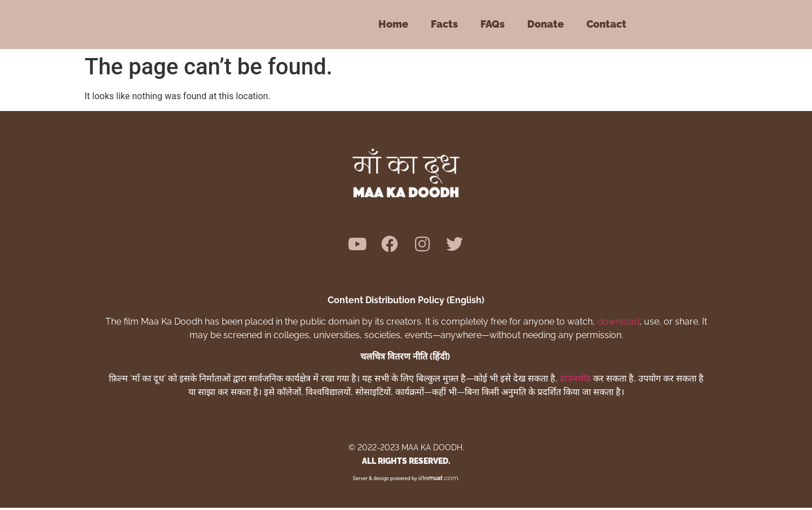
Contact (606, 24)
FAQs (493, 24)
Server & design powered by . (406, 480)
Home (393, 24)
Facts (444, 24)
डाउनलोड (575, 381)
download (618, 324)
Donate (546, 24)
